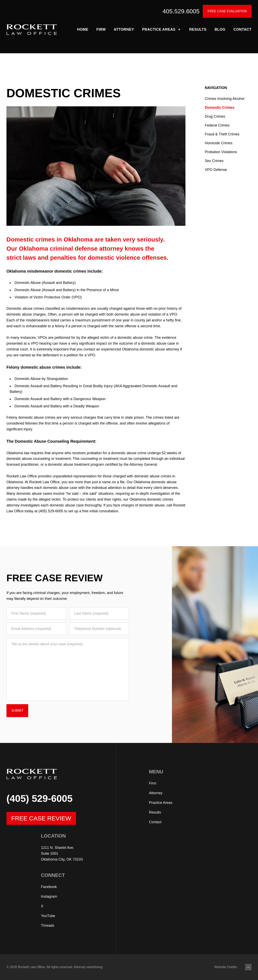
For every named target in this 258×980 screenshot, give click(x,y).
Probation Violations (221, 152)
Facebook (49, 887)
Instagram (49, 896)
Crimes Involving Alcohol (225, 99)
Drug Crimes (215, 116)
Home (83, 29)
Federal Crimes (217, 125)
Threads (48, 926)
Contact (242, 29)
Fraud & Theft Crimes (222, 134)
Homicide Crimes (219, 143)
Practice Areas (162, 29)
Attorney (124, 29)
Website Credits (226, 967)
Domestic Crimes (220, 108)
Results (198, 29)
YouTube (48, 916)
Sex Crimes (214, 161)
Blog (220, 29)
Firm (101, 29)
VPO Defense (216, 170)
